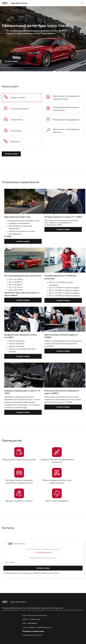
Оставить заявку (11, 61)
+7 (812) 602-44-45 (43, 553)
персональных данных (50, 573)
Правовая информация (33, 631)
